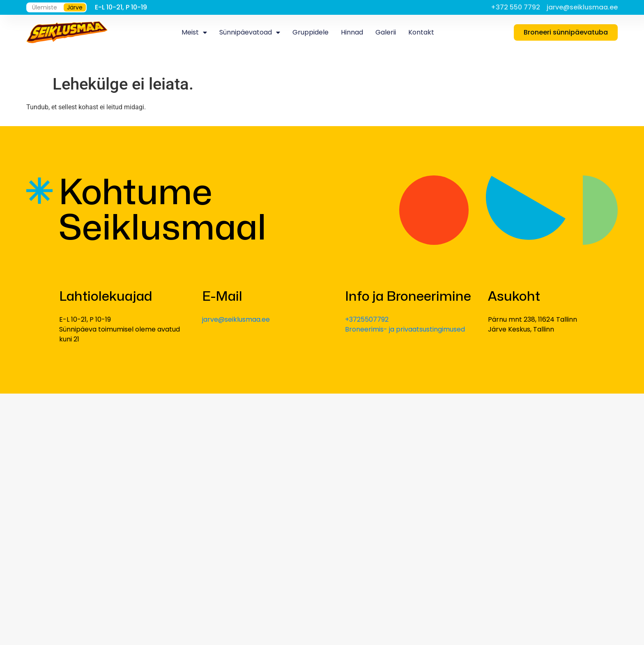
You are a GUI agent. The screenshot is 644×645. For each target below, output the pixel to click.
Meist (194, 32)
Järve (75, 7)
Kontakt (421, 32)
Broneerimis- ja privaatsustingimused (405, 329)
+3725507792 (367, 319)
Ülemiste (45, 7)
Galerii (386, 32)
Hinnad (352, 32)
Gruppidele (310, 32)
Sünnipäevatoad (250, 32)
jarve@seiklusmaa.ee (236, 319)
